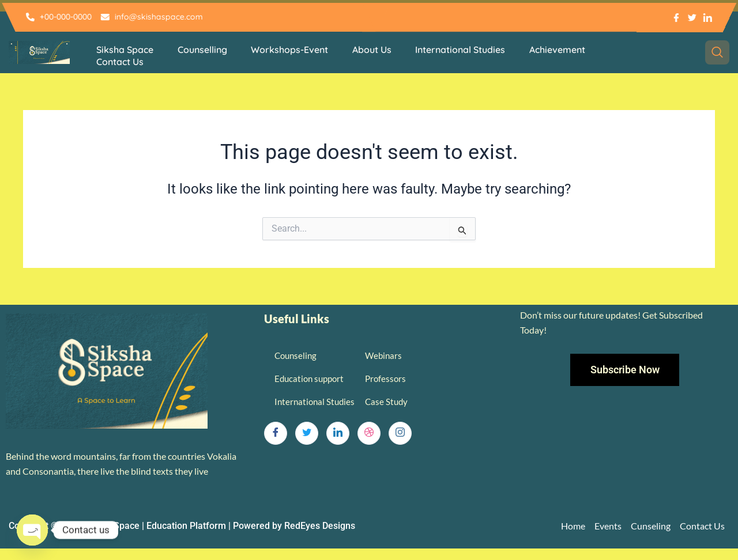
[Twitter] (307, 433)
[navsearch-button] (717, 52)
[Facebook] (276, 433)
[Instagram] (400, 433)
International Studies (456, 50)
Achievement (552, 50)
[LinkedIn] (338, 433)
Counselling (201, 50)
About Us (368, 50)
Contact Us (119, 61)
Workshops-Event (287, 50)
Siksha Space (124, 50)
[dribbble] (369, 433)
